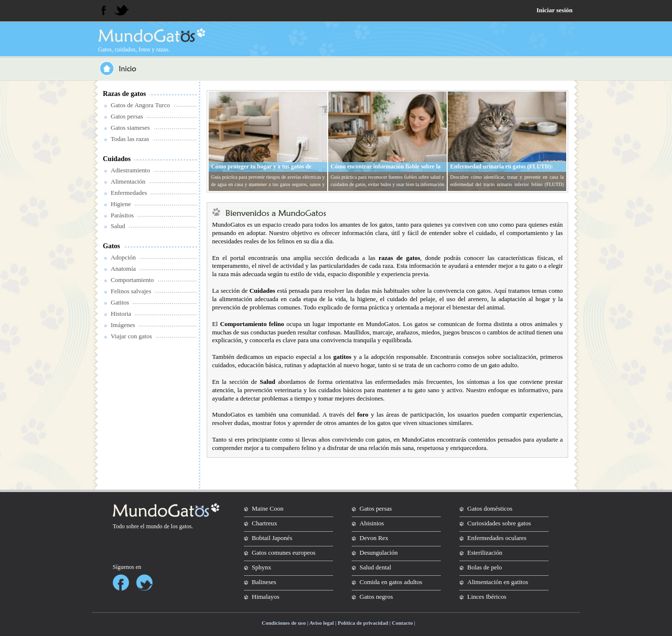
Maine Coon (268, 508)
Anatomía (123, 269)
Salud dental (375, 567)
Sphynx (262, 567)
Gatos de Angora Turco (140, 105)
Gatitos (120, 302)
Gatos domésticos (490, 508)
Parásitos (122, 215)
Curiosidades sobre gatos (499, 523)
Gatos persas (127, 116)
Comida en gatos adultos (391, 582)
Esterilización (485, 553)
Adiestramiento (130, 170)
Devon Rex (374, 538)
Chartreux (264, 523)
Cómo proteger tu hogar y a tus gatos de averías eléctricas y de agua (261, 170)
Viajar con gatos (131, 336)
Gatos (111, 246)
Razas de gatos (124, 94)
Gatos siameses (130, 128)
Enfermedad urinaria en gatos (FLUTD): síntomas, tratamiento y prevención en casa (504, 170)
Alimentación (128, 181)
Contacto (402, 623)
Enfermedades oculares (497, 538)
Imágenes (123, 325)
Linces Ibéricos (487, 597)
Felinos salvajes (131, 291)
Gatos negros (376, 597)
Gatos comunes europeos (284, 553)
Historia (121, 314)
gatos (185, 526)
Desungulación (379, 553)
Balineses (264, 582)
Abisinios (372, 523)
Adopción (123, 257)
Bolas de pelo (485, 567)
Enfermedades (129, 193)
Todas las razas (130, 139)
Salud (118, 226)
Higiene (121, 204)
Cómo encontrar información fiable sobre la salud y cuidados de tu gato (386, 170)
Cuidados (117, 159)
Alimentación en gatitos (498, 582)
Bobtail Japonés (272, 538)
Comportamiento (132, 280)
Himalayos (265, 597)
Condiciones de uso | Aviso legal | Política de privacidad (325, 623)
